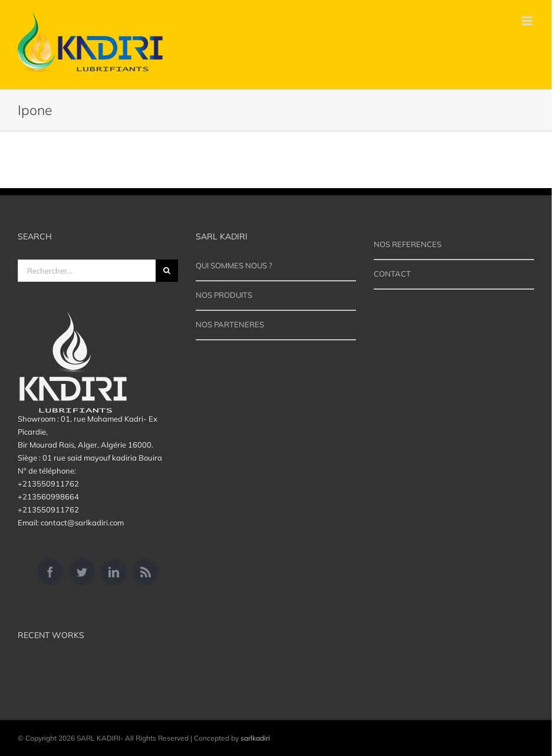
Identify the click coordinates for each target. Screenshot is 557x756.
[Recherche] (167, 271)
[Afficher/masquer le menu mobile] (528, 21)
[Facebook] (50, 572)
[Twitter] (82, 572)
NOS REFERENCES (408, 244)
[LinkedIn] (114, 572)
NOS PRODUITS (224, 295)
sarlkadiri (255, 738)
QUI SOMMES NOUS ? (234, 265)
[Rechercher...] (87, 271)
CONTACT (392, 274)
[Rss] (146, 572)
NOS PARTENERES (230, 324)
